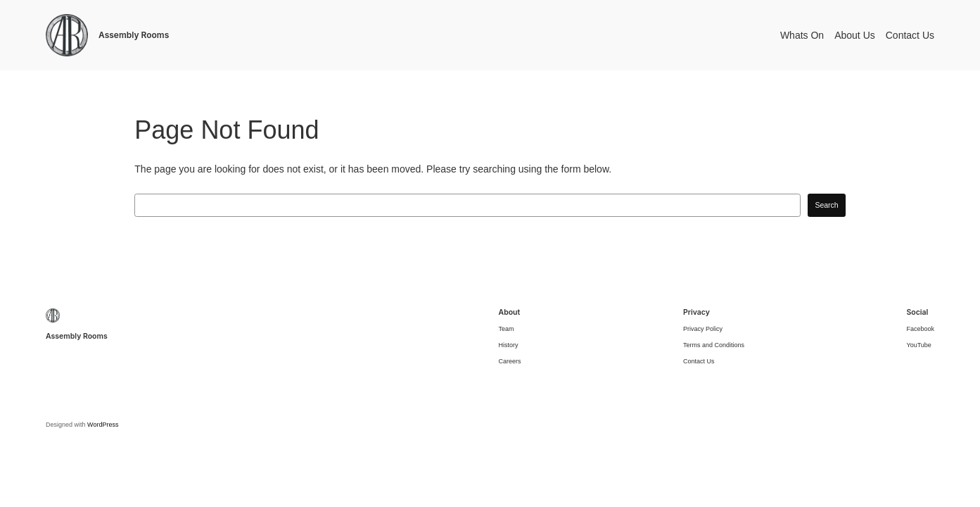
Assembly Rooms (134, 35)
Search (826, 205)
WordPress (103, 425)
